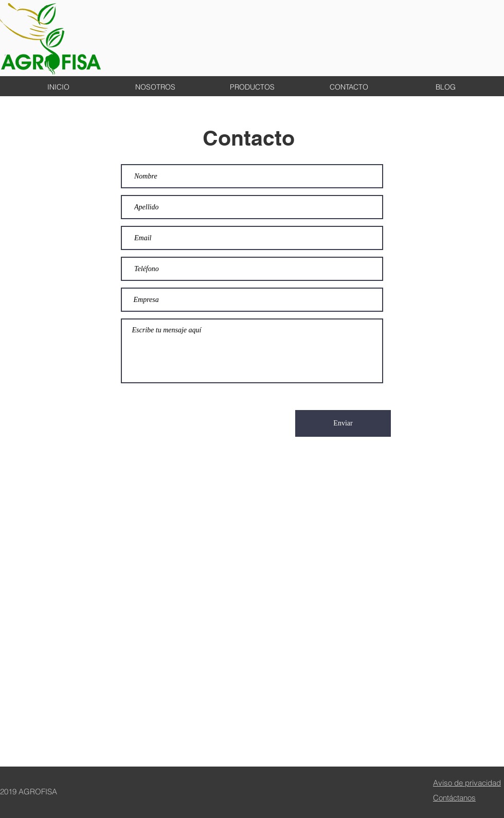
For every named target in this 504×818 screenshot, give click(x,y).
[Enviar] (343, 423)
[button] (349, 87)
